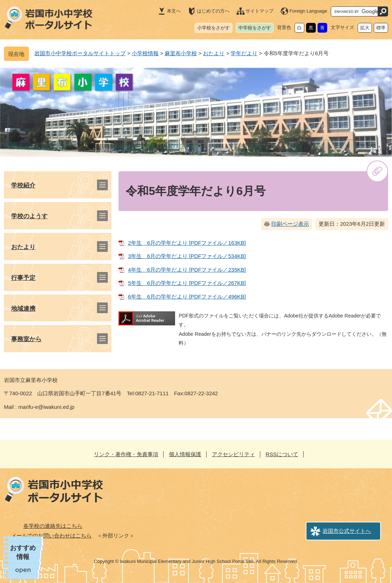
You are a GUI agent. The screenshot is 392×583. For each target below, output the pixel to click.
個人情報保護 (185, 454)
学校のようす (29, 216)
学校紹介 (23, 185)
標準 (381, 28)
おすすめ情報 (23, 552)
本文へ (174, 11)
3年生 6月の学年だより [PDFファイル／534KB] (187, 256)
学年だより (244, 53)
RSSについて (282, 454)
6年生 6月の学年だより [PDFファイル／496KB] (187, 297)
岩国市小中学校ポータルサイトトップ (80, 53)
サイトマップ (260, 11)
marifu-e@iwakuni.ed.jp (46, 407)
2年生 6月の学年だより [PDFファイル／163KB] (187, 243)
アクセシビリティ (233, 454)
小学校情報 (145, 53)
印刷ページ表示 (290, 224)
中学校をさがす (255, 28)
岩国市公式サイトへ (347, 531)
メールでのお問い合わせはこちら (51, 536)
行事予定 (23, 278)
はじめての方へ (213, 11)
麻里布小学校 (181, 53)
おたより (214, 53)
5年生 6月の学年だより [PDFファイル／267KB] (187, 283)
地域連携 (23, 309)
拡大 (365, 28)
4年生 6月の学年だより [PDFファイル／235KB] (187, 270)
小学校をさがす (214, 28)
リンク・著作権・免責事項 (126, 454)
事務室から (26, 339)
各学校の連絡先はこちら (53, 526)
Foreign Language (309, 11)
